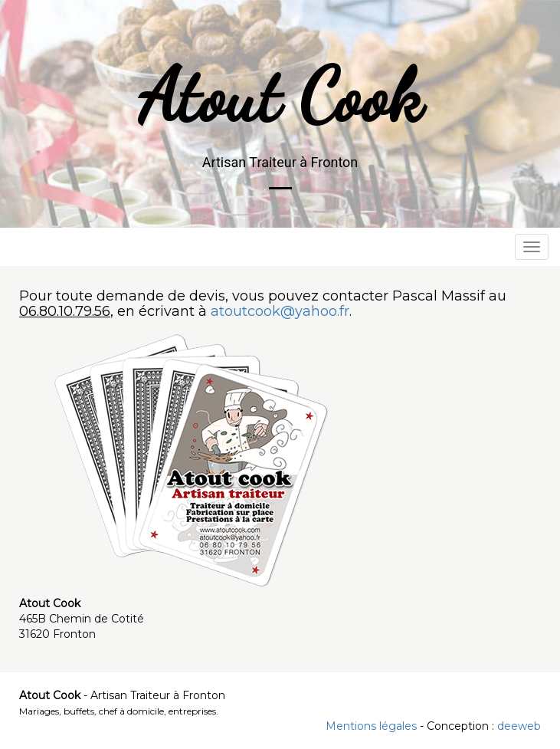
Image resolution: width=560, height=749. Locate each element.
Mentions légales (371, 726)
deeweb (519, 726)
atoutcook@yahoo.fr (280, 311)
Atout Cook (280, 97)
